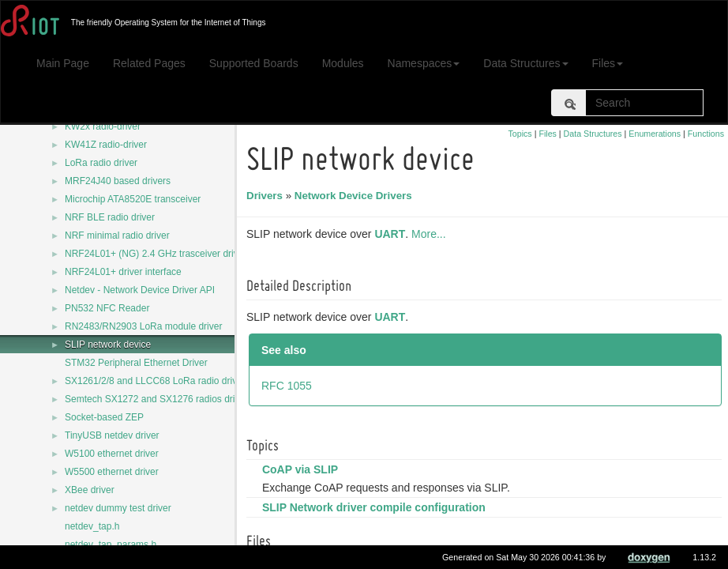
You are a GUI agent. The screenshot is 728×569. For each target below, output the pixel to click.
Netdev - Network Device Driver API (140, 290)
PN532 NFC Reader (107, 308)
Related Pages (149, 63)
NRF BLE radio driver (110, 217)
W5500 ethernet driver (112, 472)
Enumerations (655, 134)
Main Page (63, 63)
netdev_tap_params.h (111, 545)
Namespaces (424, 63)
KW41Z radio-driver (106, 145)
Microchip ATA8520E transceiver (133, 199)
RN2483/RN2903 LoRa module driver (143, 326)
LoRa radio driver (101, 163)
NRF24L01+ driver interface (123, 272)
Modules (343, 63)
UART (392, 234)
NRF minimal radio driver (117, 236)
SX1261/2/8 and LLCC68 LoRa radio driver (155, 381)
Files (608, 63)
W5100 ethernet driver (112, 454)
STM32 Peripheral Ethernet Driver (136, 363)
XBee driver (90, 490)
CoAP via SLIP (302, 469)
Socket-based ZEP (104, 417)
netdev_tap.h (92, 526)
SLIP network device (108, 345)
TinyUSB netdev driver (112, 435)
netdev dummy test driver (118, 508)
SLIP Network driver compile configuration (376, 507)
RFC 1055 (289, 386)
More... (431, 234)
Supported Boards (254, 63)
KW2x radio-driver (103, 126)
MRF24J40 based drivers (118, 181)
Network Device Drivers (356, 196)
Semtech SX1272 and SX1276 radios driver (156, 399)
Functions (706, 134)
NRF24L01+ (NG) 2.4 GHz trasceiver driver (156, 254)
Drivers (267, 196)
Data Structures (525, 63)
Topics (520, 134)
